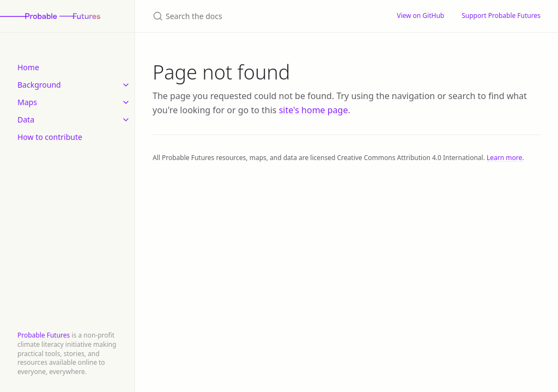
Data (26, 120)
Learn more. (505, 158)
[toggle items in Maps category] (126, 102)
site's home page (314, 110)
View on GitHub (420, 16)
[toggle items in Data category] (126, 120)
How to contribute (50, 137)
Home (28, 67)
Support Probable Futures (501, 16)
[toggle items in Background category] (126, 85)
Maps (27, 102)
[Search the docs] (262, 16)
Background (39, 85)
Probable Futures (44, 335)
